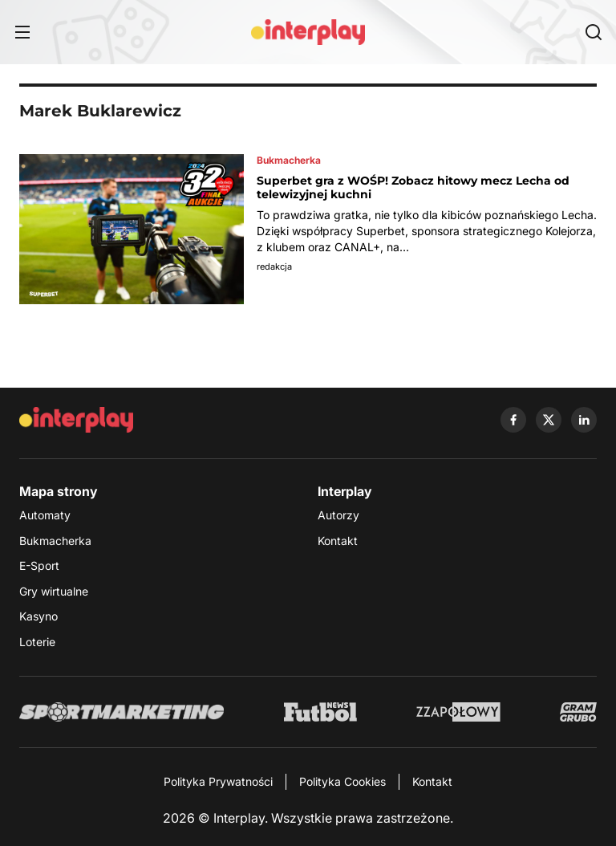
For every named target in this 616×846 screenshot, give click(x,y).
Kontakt (338, 541)
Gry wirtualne (54, 591)
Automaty (45, 515)
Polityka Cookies (342, 781)
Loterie (37, 642)
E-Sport (39, 565)
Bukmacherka (55, 541)
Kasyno (38, 616)
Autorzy (338, 515)
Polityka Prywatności (218, 781)
